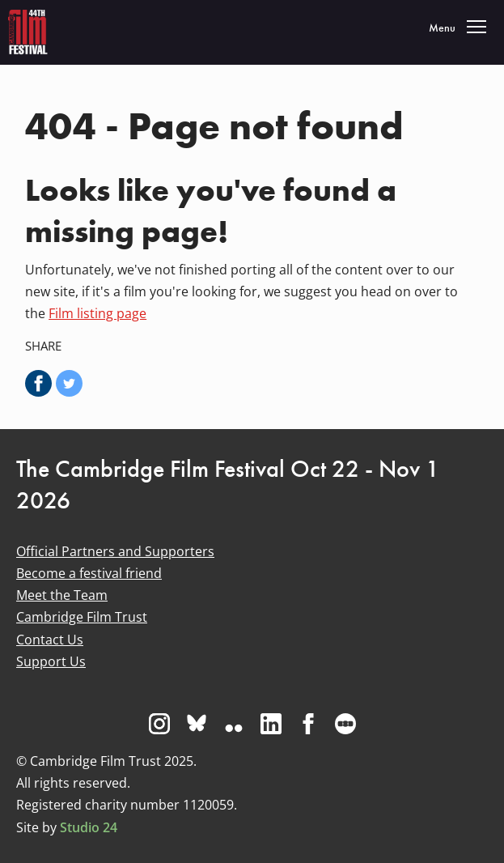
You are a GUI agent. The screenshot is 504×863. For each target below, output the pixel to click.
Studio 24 (89, 827)
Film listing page (97, 313)
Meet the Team (62, 595)
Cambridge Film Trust (82, 617)
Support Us (51, 661)
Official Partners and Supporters (115, 551)
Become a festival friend (89, 573)
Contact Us (50, 640)
